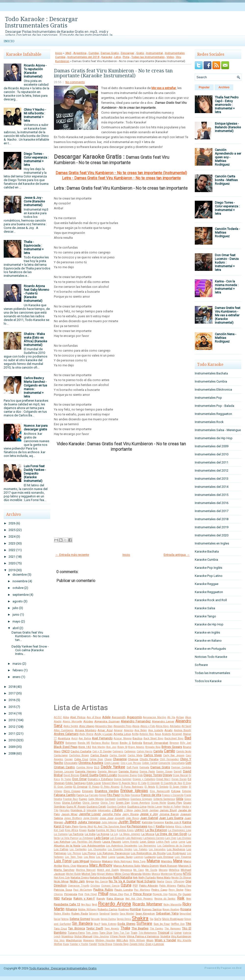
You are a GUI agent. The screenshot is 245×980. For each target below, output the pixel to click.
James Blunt (168, 810)
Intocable (92, 810)
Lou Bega (89, 857)
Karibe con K (173, 822)
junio (16, 615)
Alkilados (175, 726)
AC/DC (58, 717)
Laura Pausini (112, 842)
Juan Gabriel (149, 818)
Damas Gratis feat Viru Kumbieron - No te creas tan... (30, 636)
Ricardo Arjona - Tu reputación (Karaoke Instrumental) (35, 71)
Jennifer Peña (112, 814)
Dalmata (144, 767)
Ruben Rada (80, 914)
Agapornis (134, 717)
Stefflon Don (178, 924)
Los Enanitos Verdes (120, 849)
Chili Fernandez (169, 759)
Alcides (88, 721)
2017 (12, 693)
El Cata (142, 783)
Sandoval (105, 914)
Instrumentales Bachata (211, 373)
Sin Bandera (82, 924)
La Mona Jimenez (130, 834)
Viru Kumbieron (181, 936)
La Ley (114, 834)
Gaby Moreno (96, 799)
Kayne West (86, 827)
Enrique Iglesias (134, 791)
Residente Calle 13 (67, 904)
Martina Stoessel (86, 870)
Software (144, 924)
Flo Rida (125, 795)
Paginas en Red (231, 968)
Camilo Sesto (184, 751)
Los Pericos (74, 853)
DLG (97, 767)
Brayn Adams (136, 747)
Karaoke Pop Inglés (208, 568)
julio (15, 608)
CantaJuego (61, 755)
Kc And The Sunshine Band (110, 827)
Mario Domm (150, 866)
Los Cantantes (78, 849)
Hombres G (78, 810)
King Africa (72, 830)
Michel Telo (89, 874)
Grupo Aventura (140, 803)
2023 (12, 543)
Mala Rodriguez (123, 861)
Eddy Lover (94, 783)
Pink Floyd (91, 894)
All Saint (186, 726)
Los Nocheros (176, 849)
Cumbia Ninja (85, 767)
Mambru (166, 861)
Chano (108, 759)
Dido (140, 775)
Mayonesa (126, 870)
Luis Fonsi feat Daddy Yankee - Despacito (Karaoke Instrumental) (35, 473)
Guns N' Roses (76, 807)
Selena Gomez (80, 919)
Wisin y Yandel (165, 940)
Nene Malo (164, 877)
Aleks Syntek (71, 726)
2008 (12, 753)
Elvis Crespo (72, 791)
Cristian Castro (64, 767)
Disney (167, 775)
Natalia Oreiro (80, 877)
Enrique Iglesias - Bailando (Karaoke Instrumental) (228, 127)
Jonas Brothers (73, 818)
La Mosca (148, 834)
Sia (152, 919)
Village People (118, 936)
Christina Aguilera (91, 763)
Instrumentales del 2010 (212, 454)
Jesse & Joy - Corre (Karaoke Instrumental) (34, 201)
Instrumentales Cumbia (211, 381)
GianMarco (123, 799)
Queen (187, 894)
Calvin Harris (145, 751)
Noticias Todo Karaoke (211, 657)
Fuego (83, 799)
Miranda (136, 874)
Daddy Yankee (113, 767)
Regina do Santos (165, 899)
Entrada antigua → (177, 555)
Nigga (90, 881)
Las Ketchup (62, 842)
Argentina (80, 53)
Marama (83, 866)
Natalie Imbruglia (101, 877)
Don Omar (80, 779)
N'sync (178, 874)
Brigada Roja (153, 747)
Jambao (154, 810)
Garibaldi (110, 799)
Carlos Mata (135, 755)
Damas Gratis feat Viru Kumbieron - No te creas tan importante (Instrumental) (121, 173)
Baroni (115, 743)
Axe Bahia (85, 738)
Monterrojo (167, 874)
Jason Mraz (69, 814)
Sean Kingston (145, 914)
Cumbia (94, 53)
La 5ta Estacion (156, 830)
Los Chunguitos (97, 849)
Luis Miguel (81, 861)
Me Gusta (151, 870)
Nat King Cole (62, 878)
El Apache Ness (128, 783)
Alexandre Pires (122, 726)
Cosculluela (178, 763)
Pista (126, 57)
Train (134, 933)
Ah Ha (171, 717)
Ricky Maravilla (172, 905)
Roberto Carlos (107, 909)
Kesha (160, 826)
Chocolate (71, 763)
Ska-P (97, 924)
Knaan (83, 830)
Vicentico (67, 936)
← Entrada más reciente (72, 555)
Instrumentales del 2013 (212, 479)
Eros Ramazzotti (160, 791)
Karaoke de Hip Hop (209, 624)
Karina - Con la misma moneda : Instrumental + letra (227, 287)
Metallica (174, 870)
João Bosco (132, 818)
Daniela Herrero (86, 771)
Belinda (137, 743)
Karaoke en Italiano (208, 641)
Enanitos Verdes (107, 791)
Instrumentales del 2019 (212, 527)
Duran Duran (179, 779)
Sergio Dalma (108, 919)
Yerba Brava (105, 944)
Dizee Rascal (180, 775)
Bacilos (137, 738)
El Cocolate (153, 783)
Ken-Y (151, 827)
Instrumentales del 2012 (212, 470)
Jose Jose (106, 818)
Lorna (182, 842)
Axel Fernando (102, 738)
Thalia (125, 928)
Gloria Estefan (72, 803)
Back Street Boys (153, 738)
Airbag (180, 717)
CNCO (66, 751)
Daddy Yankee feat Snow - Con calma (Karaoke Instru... (30, 650)
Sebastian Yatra (167, 913)
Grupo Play (175, 803)
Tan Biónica (76, 928)
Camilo (170, 751)
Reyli (95, 905)
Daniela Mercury (108, 772)
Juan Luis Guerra (171, 818)
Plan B (128, 894)
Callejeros (130, 751)
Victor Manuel (83, 936)
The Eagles (156, 929)
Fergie (103, 795)
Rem (189, 899)
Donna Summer (123, 779)
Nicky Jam (77, 881)
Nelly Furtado (147, 877)
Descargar (128, 53)
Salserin (94, 914)
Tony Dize (106, 933)
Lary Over (171, 838)
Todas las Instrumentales (148, 57)
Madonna (96, 861)
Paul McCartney (83, 890)
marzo (17, 664)
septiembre (21, 595)
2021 (12, 557)
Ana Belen (141, 730)
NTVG (187, 874)
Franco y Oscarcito (173, 795)
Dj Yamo (66, 779)
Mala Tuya (139, 861)
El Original (80, 787)
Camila (158, 751)
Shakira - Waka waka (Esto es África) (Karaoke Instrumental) (35, 339)
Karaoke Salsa (205, 608)
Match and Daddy (108, 870)
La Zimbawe (86, 838)
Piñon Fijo (116, 894)
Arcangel (177, 734)
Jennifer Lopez (90, 814)
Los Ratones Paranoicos (113, 853)
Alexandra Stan (104, 726)
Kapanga (159, 822)
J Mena (128, 810)
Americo (129, 730)
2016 (12, 700)
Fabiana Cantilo (65, 795)
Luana (112, 857)
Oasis (169, 881)
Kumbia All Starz (106, 830)
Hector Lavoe (155, 807)
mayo (16, 621)
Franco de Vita (151, 795)
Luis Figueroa (183, 857)
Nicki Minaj (61, 881)
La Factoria (76, 834)
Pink (81, 894)
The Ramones (172, 929)
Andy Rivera (86, 734)
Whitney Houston (105, 940)
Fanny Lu (82, 795)
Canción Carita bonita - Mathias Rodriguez (226, 180)
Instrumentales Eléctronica (213, 390)
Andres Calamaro (66, 734)
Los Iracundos (157, 849)
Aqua (158, 734)
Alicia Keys (162, 726)
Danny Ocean (164, 772)
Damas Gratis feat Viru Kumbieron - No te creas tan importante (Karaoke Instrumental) (113, 73)
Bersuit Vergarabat (156, 743)
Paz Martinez (142, 890)
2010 (12, 740)
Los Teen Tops (74, 857)
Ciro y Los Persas (131, 763)
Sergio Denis (124, 919)
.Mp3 (68, 53)
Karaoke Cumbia (206, 560)
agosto (18, 601)
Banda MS (84, 743)
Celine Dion (96, 759)
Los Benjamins (147, 846)
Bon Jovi (111, 747)
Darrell (178, 772)
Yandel (93, 944)
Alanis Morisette (72, 722)
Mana (178, 861)
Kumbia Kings (125, 830)
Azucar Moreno (122, 738)
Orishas (95, 886)
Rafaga (67, 898)
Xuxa (66, 944)
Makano (107, 861)
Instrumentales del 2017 (212, 511)
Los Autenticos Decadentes (122, 846)
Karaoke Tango (205, 616)
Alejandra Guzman (107, 721)
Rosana (186, 909)
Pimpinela (71, 894)
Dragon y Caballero (144, 779)
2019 (12, 570)
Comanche (164, 763)
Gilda (180, 799)
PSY (135, 886)
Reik (181, 898)
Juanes (70, 822)
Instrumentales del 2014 (212, 487)
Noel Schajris (146, 881)
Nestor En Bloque (181, 878)
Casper (69, 759)
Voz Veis (59, 940)
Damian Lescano (64, 772)
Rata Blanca (115, 899)
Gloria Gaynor (91, 803)
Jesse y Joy (149, 814)
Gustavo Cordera (116, 807)
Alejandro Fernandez (136, 721)
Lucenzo (139, 857)
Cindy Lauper (112, 763)
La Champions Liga (180, 830)
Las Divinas (184, 838)
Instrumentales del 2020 (212, 535)
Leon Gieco (147, 842)
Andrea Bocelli (183, 730)
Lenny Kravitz (130, 842)
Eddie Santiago (75, 783)
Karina (187, 822)
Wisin (150, 940)
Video (170, 57)
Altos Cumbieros (64, 730)
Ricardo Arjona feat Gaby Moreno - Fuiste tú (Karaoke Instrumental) (37, 293)
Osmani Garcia (110, 886)
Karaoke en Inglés (207, 632)
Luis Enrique (165, 857)
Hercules (64, 810)
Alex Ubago (87, 726)
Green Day (123, 803)
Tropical (164, 933)
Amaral (118, 730)
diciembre (20, 575)
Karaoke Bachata (207, 551)
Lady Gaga (101, 838)
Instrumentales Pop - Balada (214, 406)
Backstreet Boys (174, 738)
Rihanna (71, 909)
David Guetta (89, 775)
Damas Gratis (110, 53)
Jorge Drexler (91, 818)
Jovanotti (120, 818)
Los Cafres (61, 849)
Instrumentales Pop (208, 398)
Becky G (125, 743)
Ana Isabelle (156, 730)
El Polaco (94, 787)
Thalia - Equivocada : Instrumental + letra (34, 247)
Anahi (168, 730)
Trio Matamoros (148, 933)
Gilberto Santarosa (164, 799)
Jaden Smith (141, 810)
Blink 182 (85, 747)
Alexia (136, 726)
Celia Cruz (81, 759)
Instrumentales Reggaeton (213, 414)
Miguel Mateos (105, 874)
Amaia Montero (86, 730)
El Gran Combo (63, 787)
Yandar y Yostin (79, 944)
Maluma (153, 861)
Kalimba (147, 822)
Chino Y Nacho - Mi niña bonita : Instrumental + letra (35, 115)
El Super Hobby (179, 787)
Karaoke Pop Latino (209, 576)
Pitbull (103, 894)
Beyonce (174, 743)
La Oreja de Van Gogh (171, 834)
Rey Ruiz (86, 905)
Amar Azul (105, 730)
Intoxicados (104, 810)
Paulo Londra (124, 890)
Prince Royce (142, 894)
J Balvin (117, 810)
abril (16, 628)
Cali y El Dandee (102, 751)
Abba (66, 717)
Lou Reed (101, 857)
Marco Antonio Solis (127, 866)
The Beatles (140, 928)
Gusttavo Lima (137, 807)
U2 (172, 933)
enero (17, 677)
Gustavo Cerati (96, 807)
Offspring (179, 881)
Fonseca (135, 795)
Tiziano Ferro (76, 933)
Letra (117, 57)
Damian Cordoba (181, 767)
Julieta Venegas (89, 822)
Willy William (137, 940)
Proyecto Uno (160, 894)
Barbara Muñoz (100, 743)
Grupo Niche (159, 803)
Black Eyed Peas (66, 747)
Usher (178, 933)
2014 (12, 713)
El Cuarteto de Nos (171, 783)
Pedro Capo (159, 890)
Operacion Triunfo (79, 886)
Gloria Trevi (108, 803)
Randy (101, 899)
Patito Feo (184, 886)
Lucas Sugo (125, 857)
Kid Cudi (59, 830)
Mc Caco (139, 870)
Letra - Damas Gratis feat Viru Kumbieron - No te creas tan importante (121, 178)
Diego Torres (153, 775)
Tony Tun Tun (121, 933)
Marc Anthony (101, 865)
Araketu (166, 734)
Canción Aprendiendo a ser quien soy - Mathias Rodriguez (228, 157)
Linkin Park (163, 842)
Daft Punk (133, 767)
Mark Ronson (169, 866)
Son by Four (162, 924)
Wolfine (58, 944)
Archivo (224, 87)
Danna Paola (147, 772)
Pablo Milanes (168, 886)
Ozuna (126, 885)
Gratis (140, 53)
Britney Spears (172, 747)
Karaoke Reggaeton (209, 592)
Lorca (174, 842)
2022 (12, 550)
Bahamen (71, 743)
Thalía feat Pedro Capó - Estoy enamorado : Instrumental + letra (227, 105)
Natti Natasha (122, 877)
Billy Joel (186, 743)
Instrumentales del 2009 (212, 446)
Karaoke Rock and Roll (211, 600)
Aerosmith (119, 717)
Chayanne (120, 759)
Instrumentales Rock (209, 422)
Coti (188, 763)
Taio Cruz (60, 928)
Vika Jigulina (101, 936)
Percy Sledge (176, 890)
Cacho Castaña (81, 751)
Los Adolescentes (93, 846)
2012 (12, 727)
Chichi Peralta (149, 759)
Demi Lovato (108, 775)
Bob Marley (99, 747)
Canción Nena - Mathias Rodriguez (226, 338)
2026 (12, 523)
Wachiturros (74, 940)
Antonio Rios (147, 734)
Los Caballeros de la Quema (174, 846)
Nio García (101, 881)
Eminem (88, 791)
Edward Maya (110, 783)
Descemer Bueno (127, 775)
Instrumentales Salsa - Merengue (218, 430)
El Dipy (187, 783)
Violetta (165, 936)
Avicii (74, 738)
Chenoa (133, 759)
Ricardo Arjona (115, 904)
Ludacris (150, 857)
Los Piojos (89, 853)
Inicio (9, 41)
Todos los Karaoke (208, 681)
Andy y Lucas (103, 734)
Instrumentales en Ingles (212, 543)
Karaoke (107, 57)
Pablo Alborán (149, 886)
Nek (135, 877)
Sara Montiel (127, 914)
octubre (18, 588)
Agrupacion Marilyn (154, 717)
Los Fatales (141, 849)
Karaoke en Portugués (210, 649)
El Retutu (150, 787)
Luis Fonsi (63, 861)
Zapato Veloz (137, 944)
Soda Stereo (126, 924)
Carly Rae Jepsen (174, 755)
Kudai (92, 830)
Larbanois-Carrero (154, 838)
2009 (12, 747)
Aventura (64, 738)
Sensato (95, 919)
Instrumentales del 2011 (212, 462)
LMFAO (140, 830)
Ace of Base (94, 717)
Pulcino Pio (175, 894)
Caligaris (118, 751)
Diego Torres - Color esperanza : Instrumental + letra (36, 159)
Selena (65, 919)
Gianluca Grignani (141, 799)
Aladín (58, 722)
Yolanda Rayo (121, 944)
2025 (12, 530)
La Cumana (61, 834)
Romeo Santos (152, 909)
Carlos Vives (153, 755)
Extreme (187, 791)
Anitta (135, 734)
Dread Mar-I (163, 779)
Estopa (176, 791)
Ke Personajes (137, 826)
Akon (188, 717)
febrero (18, 670)
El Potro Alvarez (110, 787)
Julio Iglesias (109, 822)
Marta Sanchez (64, 870)
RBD (57, 898)
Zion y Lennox (155, 944)
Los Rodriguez (176, 853)
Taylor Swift (95, 928)
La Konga (103, 834)
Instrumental (154, 53)
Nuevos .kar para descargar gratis (36, 427)
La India (90, 834)
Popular (204, 87)
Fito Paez (113, 795)
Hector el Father (172, 807)
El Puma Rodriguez (132, 787)
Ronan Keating (171, 909)
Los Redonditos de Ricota (148, 853)
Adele (106, 717)
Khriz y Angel (183, 827)
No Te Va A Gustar (122, 881)
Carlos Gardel (118, 755)
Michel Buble (73, 874)
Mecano (163, 870)
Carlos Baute (99, 755)
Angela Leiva (122, 734)
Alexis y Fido (148, 726)
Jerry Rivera (130, 814)
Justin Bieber (129, 822)
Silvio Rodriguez (173, 919)
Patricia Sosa (63, 890)
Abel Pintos (78, 717)
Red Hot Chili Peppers (139, 899)
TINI (188, 924)
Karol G (59, 826)
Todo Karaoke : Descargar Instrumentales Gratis (41, 22)
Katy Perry (72, 826)
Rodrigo (124, 909)
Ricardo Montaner (147, 904)
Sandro (115, 914)
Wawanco (89, 940)
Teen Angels (112, 929)
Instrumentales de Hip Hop (214, 438)
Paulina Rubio (103, 890)
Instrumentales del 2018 (83, 57)
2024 (12, 536)
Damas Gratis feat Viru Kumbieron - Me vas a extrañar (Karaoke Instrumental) (228, 315)
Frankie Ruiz (70, 799)
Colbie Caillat (150, 763)
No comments (75, 82)
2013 (12, 720)
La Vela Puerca (69, 838)
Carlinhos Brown (79, 755)
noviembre (20, 581)
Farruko (94, 795)
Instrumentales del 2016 (212, 503)
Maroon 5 (185, 866)
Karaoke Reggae (207, 584)
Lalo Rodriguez (134, 838)
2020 (12, 563)
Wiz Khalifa (184, 940)
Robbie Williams (87, 909)
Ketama (170, 827)
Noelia (160, 881)
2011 (12, 734)
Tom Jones (92, 933)
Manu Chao (69, 866)
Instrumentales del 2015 (212, 495)
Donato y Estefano (100, 779)
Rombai (135, 909)
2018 (12, 687)
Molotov (147, 874)
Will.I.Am (122, 940)
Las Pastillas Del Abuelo (86, 842)
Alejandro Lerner (163, 721)
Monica (156, 874)
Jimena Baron (169, 814)
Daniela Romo (128, 771)
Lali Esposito (117, 838)
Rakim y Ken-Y (84, 898)
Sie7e (158, 919)
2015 (12, 707)
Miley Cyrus (122, 874)
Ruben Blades (62, 914)
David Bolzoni (71, 775)
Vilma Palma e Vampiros (143, 936)
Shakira (140, 918)
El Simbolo (162, 787)
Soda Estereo (109, 924)
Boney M (122, 747)
